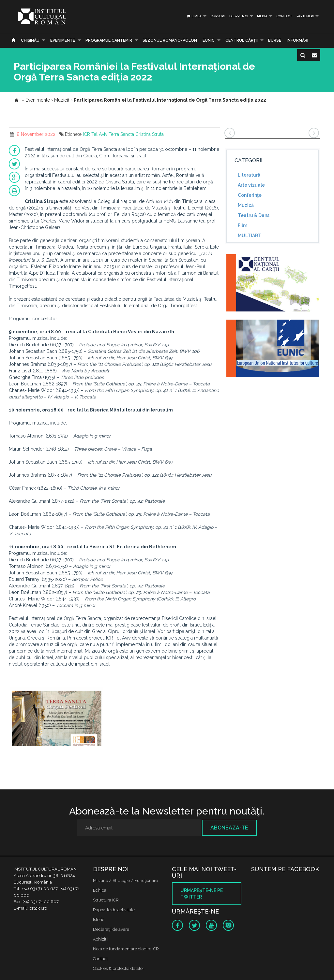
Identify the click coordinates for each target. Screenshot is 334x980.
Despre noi (239, 16)
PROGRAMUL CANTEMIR (109, 40)
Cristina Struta (150, 134)
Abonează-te (229, 828)
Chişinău (30, 40)
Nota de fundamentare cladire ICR (126, 949)
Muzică (246, 205)
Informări (297, 40)
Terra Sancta (121, 134)
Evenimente (63, 40)
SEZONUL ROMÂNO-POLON (170, 40)
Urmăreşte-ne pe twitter (202, 894)
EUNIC (209, 40)
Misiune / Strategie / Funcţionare (125, 880)
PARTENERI (305, 16)
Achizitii (101, 939)
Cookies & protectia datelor (119, 968)
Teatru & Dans (254, 215)
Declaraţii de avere (111, 929)
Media (262, 16)
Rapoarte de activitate (114, 910)
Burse (275, 40)
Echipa (100, 890)
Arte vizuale (251, 185)
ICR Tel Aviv (95, 134)
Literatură (249, 175)
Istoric (99, 920)
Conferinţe (250, 195)
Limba (194, 16)
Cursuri (218, 16)
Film (243, 225)
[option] (57, 718)
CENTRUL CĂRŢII (242, 40)
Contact (284, 16)
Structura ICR (106, 900)
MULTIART (250, 236)
